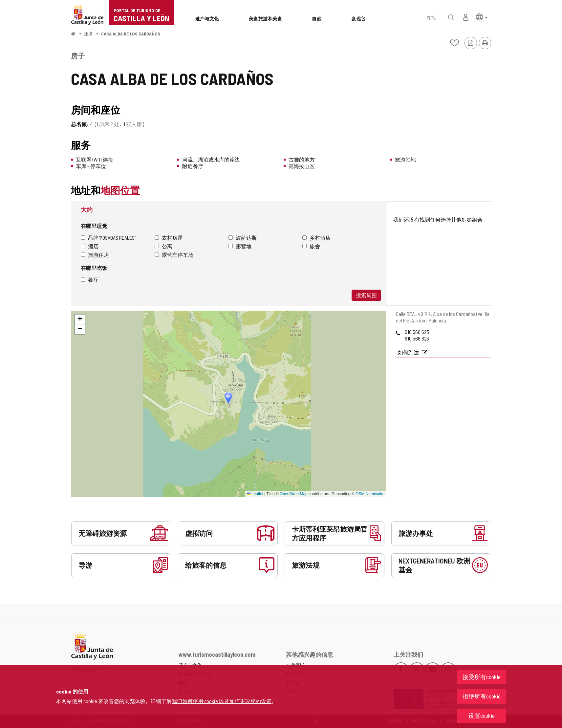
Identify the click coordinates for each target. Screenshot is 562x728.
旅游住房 (95, 255)
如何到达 (409, 352)
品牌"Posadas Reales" (108, 238)
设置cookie (482, 716)
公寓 (163, 246)
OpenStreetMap (294, 494)
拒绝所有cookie (482, 696)
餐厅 (90, 280)
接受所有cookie (482, 677)
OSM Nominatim (370, 494)
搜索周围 (366, 295)
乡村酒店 (316, 238)
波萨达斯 (243, 238)
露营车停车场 (174, 255)
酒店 (90, 246)
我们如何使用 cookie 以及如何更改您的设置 (222, 701)
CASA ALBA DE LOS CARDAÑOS (131, 34)
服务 (89, 34)
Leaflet (255, 494)
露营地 (240, 246)
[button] (482, 17)
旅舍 (311, 246)
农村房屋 (169, 238)
